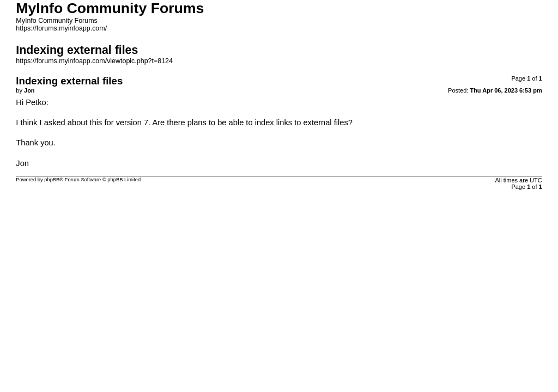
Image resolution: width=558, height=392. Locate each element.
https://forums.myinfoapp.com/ (61, 28)
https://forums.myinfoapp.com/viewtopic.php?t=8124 (94, 61)
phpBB (52, 180)
